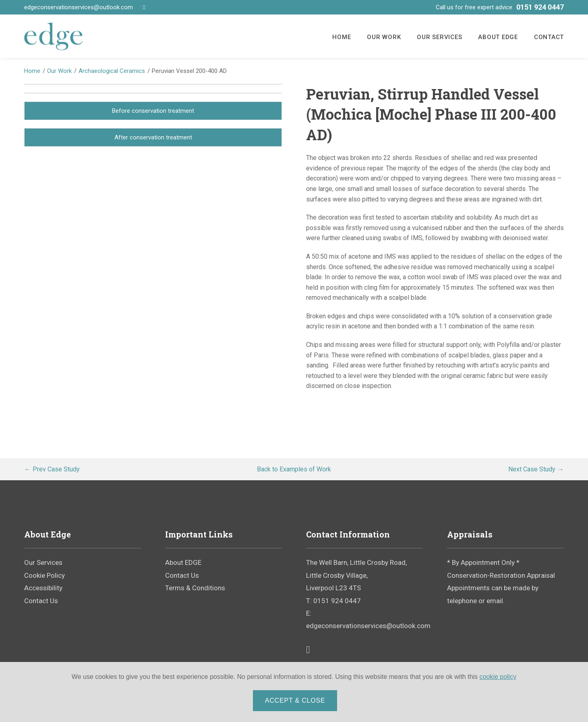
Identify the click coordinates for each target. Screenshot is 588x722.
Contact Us (41, 601)
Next (532, 469)
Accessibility (43, 588)
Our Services (439, 37)
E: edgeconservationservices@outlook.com (364, 619)
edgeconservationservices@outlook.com (79, 7)
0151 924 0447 (540, 7)
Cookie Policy (45, 575)
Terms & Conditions (195, 588)
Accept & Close (296, 701)
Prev (56, 469)
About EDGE (498, 37)
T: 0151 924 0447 (333, 601)
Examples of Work (294, 469)
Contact (549, 37)
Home (342, 37)
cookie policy (498, 677)
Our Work (384, 37)
